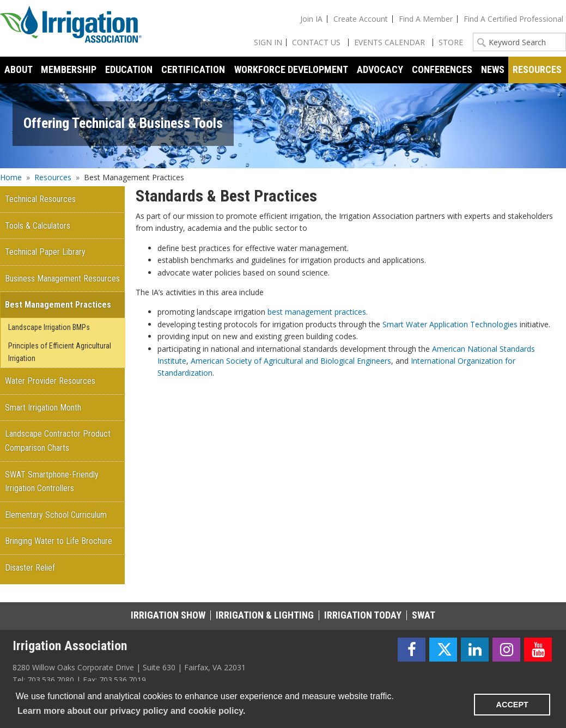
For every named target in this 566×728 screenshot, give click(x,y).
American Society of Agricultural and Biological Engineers (291, 361)
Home (11, 177)
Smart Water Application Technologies (450, 324)
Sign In (268, 42)
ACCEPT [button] (512, 705)
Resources (53, 177)
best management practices (317, 312)
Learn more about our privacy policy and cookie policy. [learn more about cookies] (131, 711)
